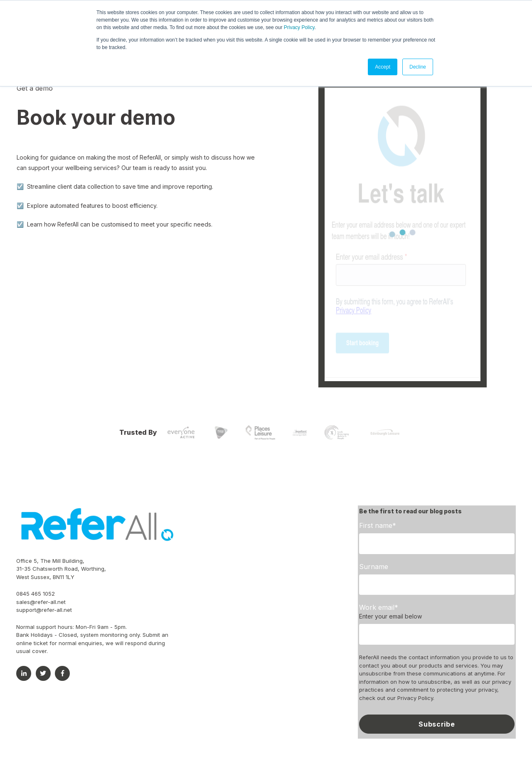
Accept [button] (383, 67)
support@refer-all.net (44, 610)
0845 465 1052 (36, 594)
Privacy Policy (299, 27)
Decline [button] (418, 67)
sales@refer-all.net (41, 602)
